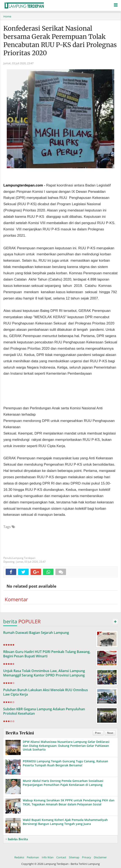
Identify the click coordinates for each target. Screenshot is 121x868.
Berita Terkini (20, 733)
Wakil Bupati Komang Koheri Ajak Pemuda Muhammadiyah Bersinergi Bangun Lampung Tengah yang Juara (65, 822)
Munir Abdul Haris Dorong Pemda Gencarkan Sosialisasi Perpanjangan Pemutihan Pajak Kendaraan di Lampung (63, 783)
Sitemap (74, 857)
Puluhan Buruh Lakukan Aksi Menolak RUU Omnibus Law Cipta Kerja (46, 692)
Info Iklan (48, 857)
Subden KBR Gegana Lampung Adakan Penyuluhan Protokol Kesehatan (44, 711)
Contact (61, 857)
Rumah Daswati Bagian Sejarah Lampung (36, 633)
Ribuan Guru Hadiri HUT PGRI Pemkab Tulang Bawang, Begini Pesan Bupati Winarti (47, 654)
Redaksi (19, 857)
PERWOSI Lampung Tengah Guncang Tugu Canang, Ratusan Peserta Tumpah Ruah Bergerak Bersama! (65, 763)
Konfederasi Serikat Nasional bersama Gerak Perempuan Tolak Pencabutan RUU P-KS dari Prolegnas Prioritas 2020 (60, 41)
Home (7, 16)
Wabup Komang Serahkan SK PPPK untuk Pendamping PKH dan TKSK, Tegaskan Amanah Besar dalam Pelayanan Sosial (69, 802)
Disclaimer (100, 857)
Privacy (87, 857)
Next (110, 733)
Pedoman (33, 857)
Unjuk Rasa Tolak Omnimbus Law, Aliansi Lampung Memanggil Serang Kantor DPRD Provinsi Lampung (44, 673)
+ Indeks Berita (17, 839)
